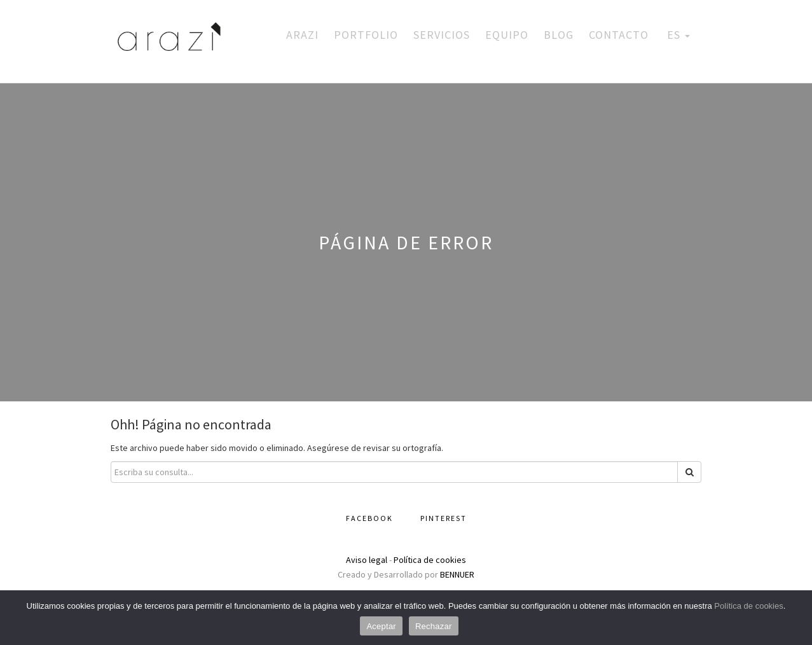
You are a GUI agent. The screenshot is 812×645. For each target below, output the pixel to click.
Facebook (369, 518)
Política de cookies (430, 560)
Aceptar (381, 626)
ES (677, 35)
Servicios (442, 35)
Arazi (302, 35)
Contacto (619, 35)
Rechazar (434, 626)
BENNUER (457, 574)
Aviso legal (367, 560)
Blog (559, 35)
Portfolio (366, 35)
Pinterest (444, 518)
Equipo (507, 35)
